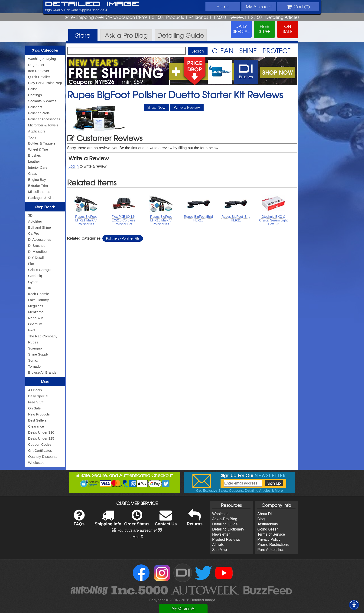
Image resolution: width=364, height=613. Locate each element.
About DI (264, 514)
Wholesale (36, 463)
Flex (31, 264)
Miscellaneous (39, 192)
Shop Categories (45, 50)
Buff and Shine (39, 227)
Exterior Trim (38, 186)
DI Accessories (40, 239)
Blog (261, 519)
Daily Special (38, 396)
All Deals (35, 390)
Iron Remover (39, 71)
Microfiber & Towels (43, 125)
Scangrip (35, 348)
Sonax (33, 360)
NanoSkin (36, 318)
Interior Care (38, 167)
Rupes (33, 342)
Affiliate (218, 545)
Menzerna (36, 312)
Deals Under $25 (41, 438)
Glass (32, 173)
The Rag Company (43, 336)
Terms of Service (271, 534)
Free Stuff (36, 402)
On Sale (34, 408)
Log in (74, 166)
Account (259, 7)
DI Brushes (37, 246)
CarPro (34, 233)
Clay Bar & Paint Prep (45, 83)
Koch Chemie (39, 294)
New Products (39, 414)
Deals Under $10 (41, 432)
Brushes (34, 155)
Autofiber (35, 221)
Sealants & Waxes (42, 101)
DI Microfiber (38, 252)
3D (30, 215)
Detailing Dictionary (228, 529)
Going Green (268, 529)
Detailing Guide (225, 524)
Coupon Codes (40, 444)
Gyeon (33, 282)
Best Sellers (37, 420)
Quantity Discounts (43, 456)
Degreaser (36, 65)
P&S (32, 330)
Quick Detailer (39, 77)
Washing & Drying (42, 59)
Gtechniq (35, 276)
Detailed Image (92, 4)
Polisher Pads (39, 113)
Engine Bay (37, 180)
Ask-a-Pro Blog (225, 519)
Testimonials (267, 524)
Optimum (35, 324)
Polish (33, 89)
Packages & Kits (41, 198)
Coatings (35, 95)
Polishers (35, 107)
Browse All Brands (42, 372)
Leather (34, 161)
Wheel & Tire (38, 149)
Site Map (219, 550)
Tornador (35, 366)
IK (30, 288)
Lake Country (38, 300)
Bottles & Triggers (42, 143)
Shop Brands (45, 207)
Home (223, 7)
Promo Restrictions (273, 545)
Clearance (36, 426)
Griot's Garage (39, 270)
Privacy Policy (269, 539)
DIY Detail (36, 258)
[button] (354, 605)
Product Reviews (226, 539)
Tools (32, 137)
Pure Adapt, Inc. (270, 550)
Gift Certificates (40, 450)
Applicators (37, 131)
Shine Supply (38, 354)
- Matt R (137, 537)
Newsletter (221, 534)
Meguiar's (36, 306)
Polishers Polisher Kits (123, 238)
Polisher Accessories (44, 119)
